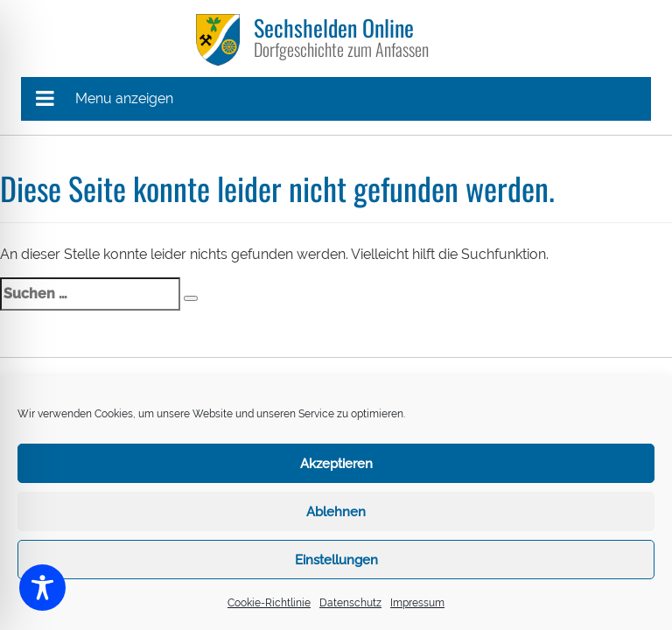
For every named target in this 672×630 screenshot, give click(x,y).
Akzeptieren (336, 464)
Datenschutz (350, 603)
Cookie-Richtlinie (269, 603)
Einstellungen (336, 560)
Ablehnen (336, 512)
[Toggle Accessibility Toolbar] (42, 588)
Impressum (417, 603)
